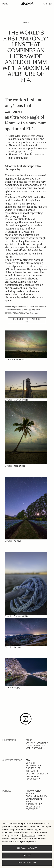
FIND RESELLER (33, 768)
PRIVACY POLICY (34, 791)
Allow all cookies (27, 848)
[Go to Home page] (27, 3)
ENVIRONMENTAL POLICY (34, 800)
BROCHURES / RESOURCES (33, 778)
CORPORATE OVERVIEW (37, 743)
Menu (5, 4)
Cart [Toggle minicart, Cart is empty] (48, 4)
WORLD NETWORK (35, 748)
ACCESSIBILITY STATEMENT (33, 808)
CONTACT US (32, 771)
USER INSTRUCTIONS (36, 774)
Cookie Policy (29, 836)
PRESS (29, 740)
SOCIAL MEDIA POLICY (37, 796)
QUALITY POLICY (34, 804)
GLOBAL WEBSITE (34, 746)
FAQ (28, 760)
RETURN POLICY (34, 766)
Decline (27, 855)
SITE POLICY (32, 794)
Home (26, 23)
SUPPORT (31, 763)
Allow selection (27, 863)
